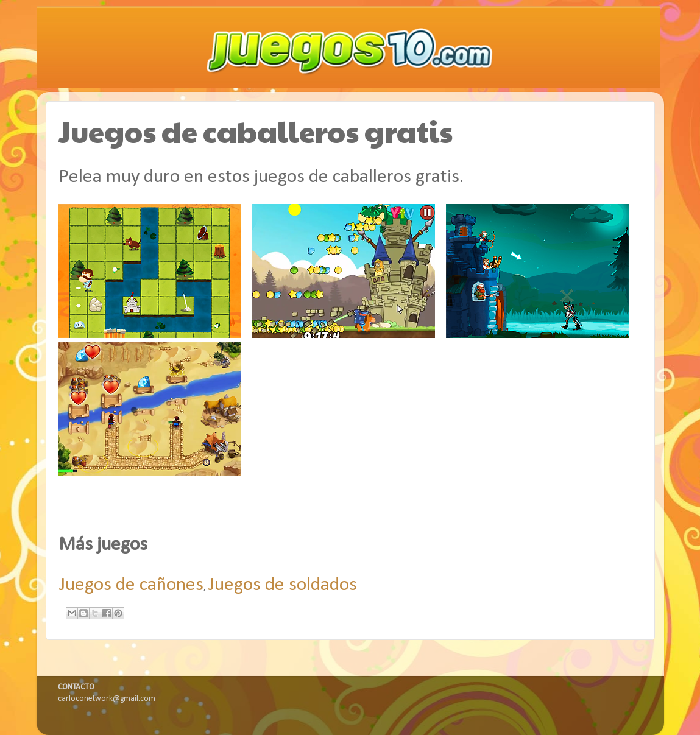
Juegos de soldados (282, 585)
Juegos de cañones (131, 585)
